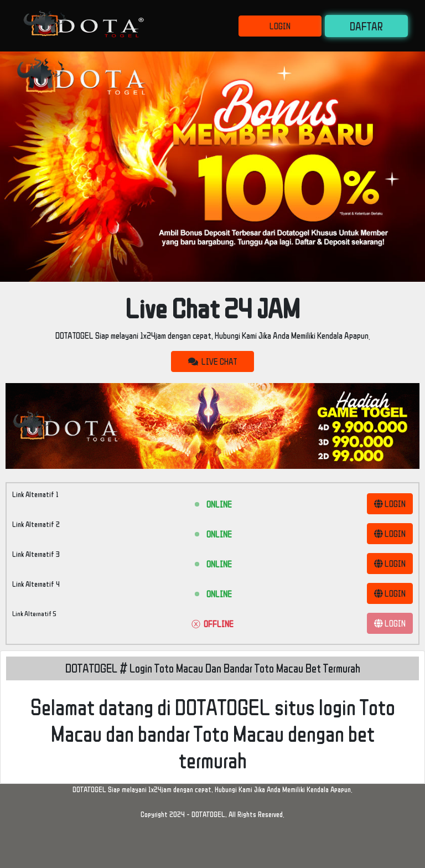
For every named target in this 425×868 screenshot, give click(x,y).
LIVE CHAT (212, 361)
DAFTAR (366, 26)
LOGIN (280, 26)
